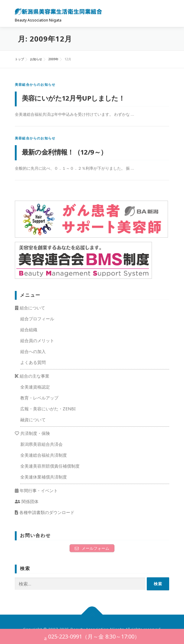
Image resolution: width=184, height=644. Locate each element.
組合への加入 (33, 351)
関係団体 (27, 501)
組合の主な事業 (32, 376)
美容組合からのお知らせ (35, 84)
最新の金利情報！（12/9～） (64, 152)
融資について (33, 420)
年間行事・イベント (36, 491)
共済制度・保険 (32, 433)
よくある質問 (33, 362)
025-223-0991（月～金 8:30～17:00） (92, 637)
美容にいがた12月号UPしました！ (73, 98)
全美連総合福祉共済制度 (44, 455)
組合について (30, 308)
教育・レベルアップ (39, 398)
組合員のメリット (37, 340)
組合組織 (29, 330)
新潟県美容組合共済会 (41, 444)
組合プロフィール (37, 319)
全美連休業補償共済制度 (44, 477)
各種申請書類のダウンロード (45, 512)
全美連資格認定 (35, 387)
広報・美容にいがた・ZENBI (48, 409)
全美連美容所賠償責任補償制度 (50, 466)
